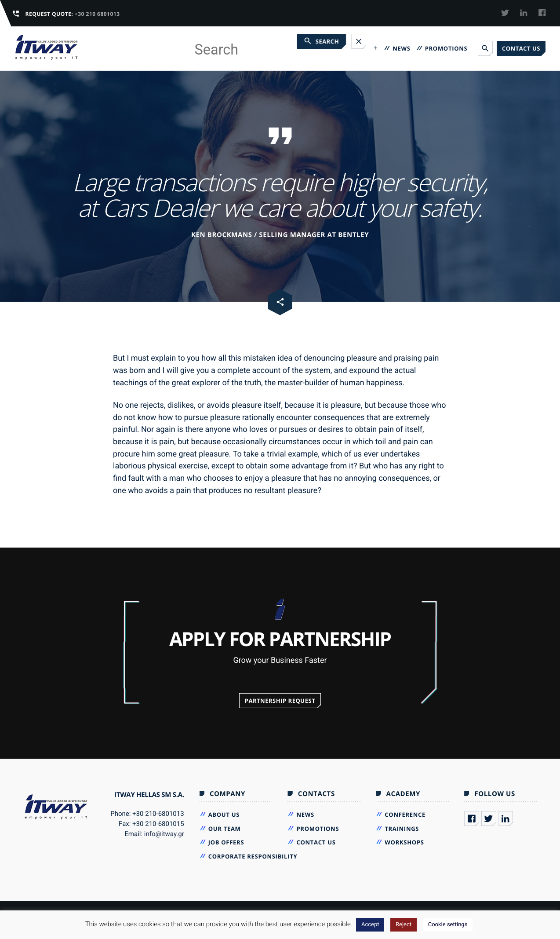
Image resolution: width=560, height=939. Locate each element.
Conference (405, 815)
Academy (356, 48)
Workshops (404, 842)
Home (220, 48)
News (401, 48)
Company (260, 48)
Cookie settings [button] (448, 925)
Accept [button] (370, 925)
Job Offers (226, 842)
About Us (224, 815)
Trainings (402, 829)
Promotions (446, 48)
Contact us (521, 48)
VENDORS (312, 48)
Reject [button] (404, 925)
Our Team (225, 829)
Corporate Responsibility (253, 856)
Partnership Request (280, 701)
